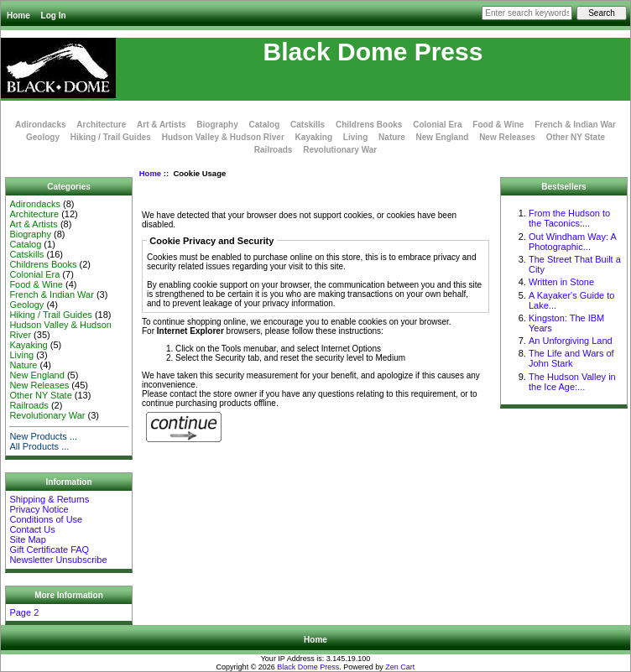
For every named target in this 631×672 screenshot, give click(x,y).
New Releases (507, 137)
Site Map (27, 539)
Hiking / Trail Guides (111, 137)
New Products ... (43, 436)
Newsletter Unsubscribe (58, 560)
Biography (217, 125)
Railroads (274, 150)
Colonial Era (437, 125)
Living (355, 137)
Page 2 (24, 612)
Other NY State (576, 137)
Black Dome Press (308, 667)
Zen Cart (400, 667)
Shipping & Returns (49, 499)
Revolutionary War (340, 150)
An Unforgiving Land (571, 341)
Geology (43, 137)
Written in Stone (561, 282)
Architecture (101, 125)
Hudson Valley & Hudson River (223, 137)
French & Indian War (575, 125)
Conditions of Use (46, 519)
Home (18, 16)
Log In (54, 16)
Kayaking (314, 137)
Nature (392, 137)
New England (443, 137)
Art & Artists (162, 125)
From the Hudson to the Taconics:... (569, 218)
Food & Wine (498, 125)
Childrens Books (369, 125)
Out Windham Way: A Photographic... (572, 242)
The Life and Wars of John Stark (571, 358)
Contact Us (32, 529)
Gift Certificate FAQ (49, 550)
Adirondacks (41, 125)
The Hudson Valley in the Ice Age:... (572, 382)
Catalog (265, 125)
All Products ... (39, 446)
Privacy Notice (39, 509)
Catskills (308, 125)
